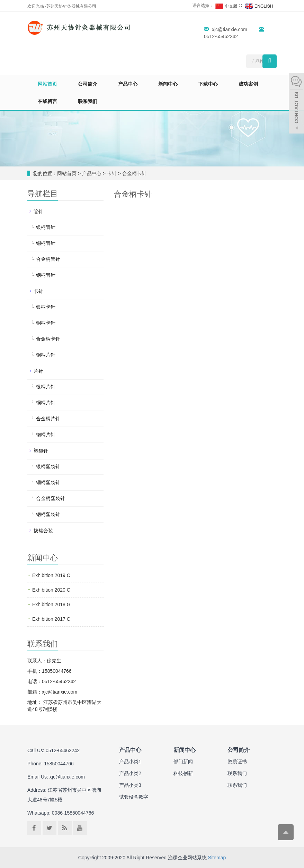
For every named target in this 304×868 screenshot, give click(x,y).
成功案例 (248, 84)
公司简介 (88, 84)
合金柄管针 (48, 259)
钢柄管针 (46, 275)
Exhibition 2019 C (51, 575)
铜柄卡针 (46, 323)
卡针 (112, 173)
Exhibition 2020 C (51, 590)
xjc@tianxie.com (230, 29)
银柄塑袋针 (48, 466)
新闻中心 (168, 84)
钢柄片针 (46, 355)
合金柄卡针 (134, 173)
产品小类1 (130, 762)
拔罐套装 (43, 531)
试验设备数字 (134, 797)
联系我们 (88, 101)
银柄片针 (46, 387)
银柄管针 (46, 227)
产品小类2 (130, 773)
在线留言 (47, 101)
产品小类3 (130, 785)
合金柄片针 (48, 419)
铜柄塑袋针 (48, 482)
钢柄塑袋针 (48, 514)
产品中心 (128, 84)
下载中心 (208, 84)
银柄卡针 (46, 307)
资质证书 (237, 762)
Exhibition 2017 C (51, 619)
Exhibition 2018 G (51, 604)
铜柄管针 (46, 243)
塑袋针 (41, 451)
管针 (38, 212)
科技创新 (183, 773)
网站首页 (47, 84)
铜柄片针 (46, 403)
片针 (38, 371)
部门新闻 (183, 762)
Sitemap (217, 858)
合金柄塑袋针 (51, 498)
